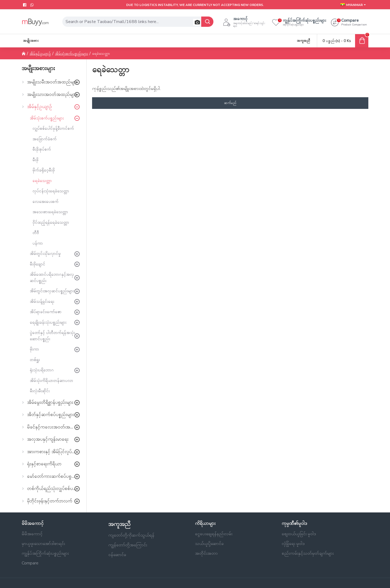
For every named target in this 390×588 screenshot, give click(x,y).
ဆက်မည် (230, 103)
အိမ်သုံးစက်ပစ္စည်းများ (71, 53)
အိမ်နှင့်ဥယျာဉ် (40, 53)
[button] (196, 22)
